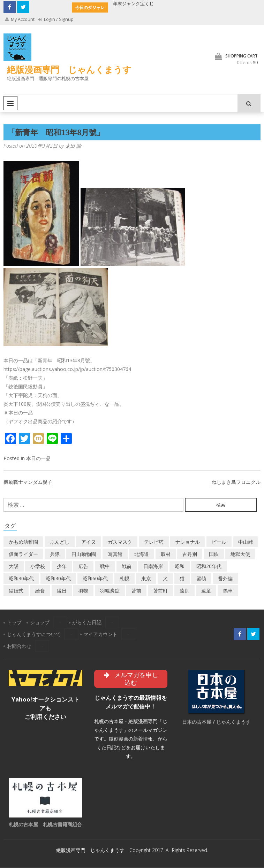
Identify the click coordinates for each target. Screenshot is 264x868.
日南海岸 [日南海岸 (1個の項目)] (153, 567)
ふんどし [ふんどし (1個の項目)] (60, 542)
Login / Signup (56, 20)
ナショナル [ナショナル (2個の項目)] (188, 542)
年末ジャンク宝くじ (133, 3)
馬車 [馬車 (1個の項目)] (228, 591)
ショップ (40, 623)
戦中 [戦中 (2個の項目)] (105, 567)
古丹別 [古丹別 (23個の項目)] (190, 554)
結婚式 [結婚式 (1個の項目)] (16, 591)
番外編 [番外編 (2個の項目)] (225, 579)
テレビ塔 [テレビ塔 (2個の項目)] (154, 542)
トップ (14, 623)
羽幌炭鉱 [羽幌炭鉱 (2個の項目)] (110, 591)
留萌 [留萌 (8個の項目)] (201, 579)
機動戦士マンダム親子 (28, 482)
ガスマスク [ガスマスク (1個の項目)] (120, 542)
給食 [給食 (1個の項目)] (40, 591)
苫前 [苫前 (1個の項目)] (136, 591)
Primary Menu (10, 103)
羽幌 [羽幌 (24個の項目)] (83, 591)
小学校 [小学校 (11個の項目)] (38, 567)
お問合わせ (19, 646)
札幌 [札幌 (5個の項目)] (125, 579)
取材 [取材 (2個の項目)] (166, 554)
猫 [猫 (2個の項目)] (182, 579)
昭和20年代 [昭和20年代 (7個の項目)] (209, 567)
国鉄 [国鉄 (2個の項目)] (214, 554)
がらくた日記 (87, 623)
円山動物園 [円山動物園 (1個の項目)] (84, 554)
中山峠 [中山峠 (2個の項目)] (246, 542)
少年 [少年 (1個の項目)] (62, 567)
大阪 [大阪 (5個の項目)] (14, 567)
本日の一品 (38, 459)
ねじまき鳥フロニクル (236, 482)
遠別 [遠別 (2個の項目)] (184, 591)
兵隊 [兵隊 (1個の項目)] (55, 554)
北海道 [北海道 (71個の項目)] (142, 554)
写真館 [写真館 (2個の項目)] (115, 554)
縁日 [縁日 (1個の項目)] (62, 591)
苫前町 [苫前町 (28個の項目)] (160, 591)
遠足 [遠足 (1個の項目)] (206, 591)
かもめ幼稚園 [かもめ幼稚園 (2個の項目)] (23, 542)
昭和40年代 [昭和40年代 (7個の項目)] (58, 579)
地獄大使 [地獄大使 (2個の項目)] (240, 554)
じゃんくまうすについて (34, 634)
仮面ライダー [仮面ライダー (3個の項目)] (23, 554)
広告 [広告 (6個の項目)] (83, 567)
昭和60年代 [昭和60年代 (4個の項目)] (95, 579)
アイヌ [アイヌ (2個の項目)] (89, 542)
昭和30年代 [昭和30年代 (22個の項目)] (21, 579)
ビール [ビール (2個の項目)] (219, 542)
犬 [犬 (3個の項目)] (165, 579)
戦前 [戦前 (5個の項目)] (127, 567)
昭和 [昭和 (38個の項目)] (180, 567)
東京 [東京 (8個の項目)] (146, 579)
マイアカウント (100, 634)
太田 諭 (73, 146)
